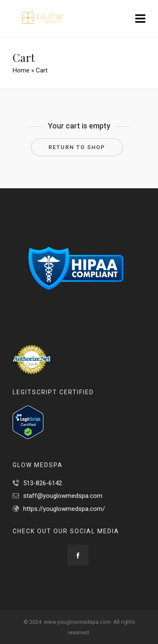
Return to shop (77, 147)
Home (21, 70)
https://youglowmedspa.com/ (64, 509)
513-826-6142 (43, 483)
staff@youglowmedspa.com (63, 496)
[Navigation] (140, 19)
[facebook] (78, 555)
